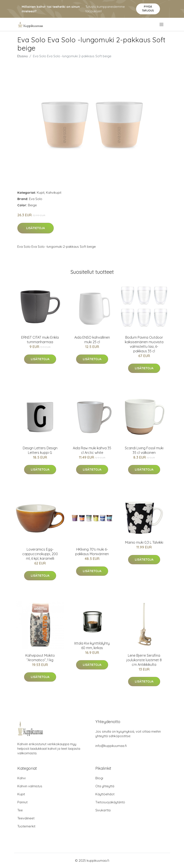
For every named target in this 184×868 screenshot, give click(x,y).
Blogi (99, 778)
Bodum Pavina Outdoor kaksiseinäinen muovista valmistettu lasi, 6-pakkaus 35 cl (144, 344)
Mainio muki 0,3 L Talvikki (144, 542)
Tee (20, 810)
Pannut (22, 802)
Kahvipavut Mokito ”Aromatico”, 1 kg (40, 658)
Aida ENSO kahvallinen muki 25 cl (92, 340)
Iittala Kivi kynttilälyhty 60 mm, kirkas (92, 646)
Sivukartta (103, 810)
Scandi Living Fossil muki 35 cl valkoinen (144, 450)
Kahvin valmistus (30, 786)
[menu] (162, 25)
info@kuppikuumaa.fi (111, 746)
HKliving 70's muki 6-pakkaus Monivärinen (92, 552)
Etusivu (23, 56)
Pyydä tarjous (148, 9)
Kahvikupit (54, 193)
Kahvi (21, 778)
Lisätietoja (36, 228)
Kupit (41, 193)
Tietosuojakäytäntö (110, 802)
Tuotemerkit (26, 826)
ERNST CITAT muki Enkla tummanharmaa (40, 340)
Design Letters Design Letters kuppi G (40, 450)
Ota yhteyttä (105, 786)
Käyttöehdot (105, 794)
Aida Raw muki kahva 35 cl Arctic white (92, 450)
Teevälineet (26, 818)
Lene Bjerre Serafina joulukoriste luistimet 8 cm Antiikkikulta (144, 660)
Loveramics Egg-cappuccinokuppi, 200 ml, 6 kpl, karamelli (40, 554)
